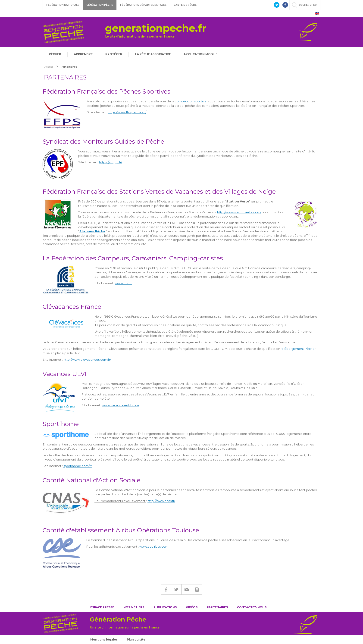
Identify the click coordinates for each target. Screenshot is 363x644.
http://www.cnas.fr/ (161, 501)
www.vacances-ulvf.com (121, 405)
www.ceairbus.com (154, 546)
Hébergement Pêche (298, 349)
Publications (165, 607)
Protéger (114, 54)
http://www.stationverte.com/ (239, 212)
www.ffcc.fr (124, 283)
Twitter (176, 589)
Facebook (166, 589)
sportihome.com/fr (78, 466)
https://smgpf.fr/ (111, 162)
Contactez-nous (252, 607)
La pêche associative (153, 54)
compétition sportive (191, 101)
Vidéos (192, 607)
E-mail (187, 589)
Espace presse (102, 607)
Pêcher (55, 54)
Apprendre (83, 54)
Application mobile (200, 54)
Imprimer (197, 589)
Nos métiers (134, 607)
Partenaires (217, 607)
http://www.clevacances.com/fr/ (87, 360)
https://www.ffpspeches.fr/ (127, 112)
